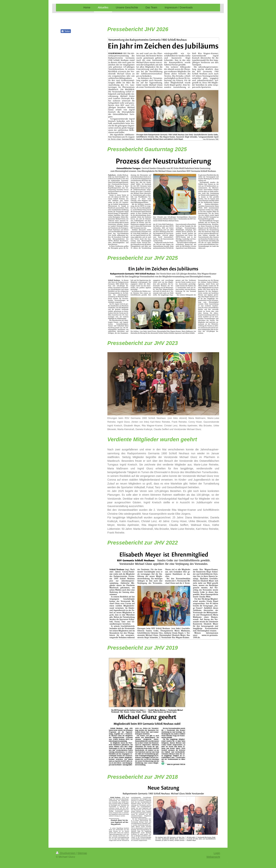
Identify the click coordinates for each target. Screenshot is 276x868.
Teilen (66, 31)
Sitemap (82, 853)
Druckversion (66, 853)
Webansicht (213, 857)
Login (217, 853)
